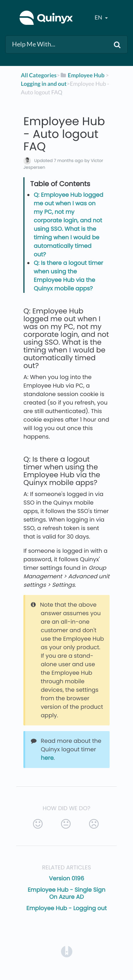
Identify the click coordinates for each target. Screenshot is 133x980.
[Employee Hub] (82, 75)
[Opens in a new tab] (67, 951)
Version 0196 (66, 878)
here (47, 758)
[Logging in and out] (44, 84)
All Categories (39, 75)
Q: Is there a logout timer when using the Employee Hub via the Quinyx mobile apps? (68, 276)
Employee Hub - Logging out (66, 908)
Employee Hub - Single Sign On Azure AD (66, 893)
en (99, 18)
